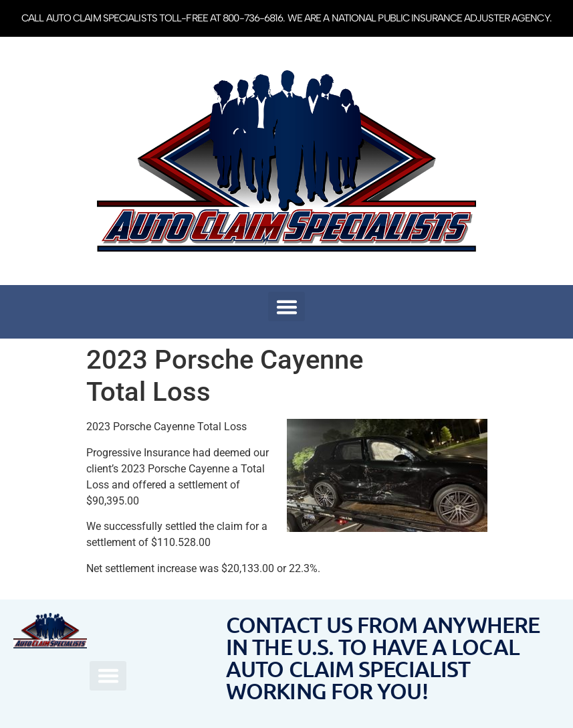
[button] (286, 306)
